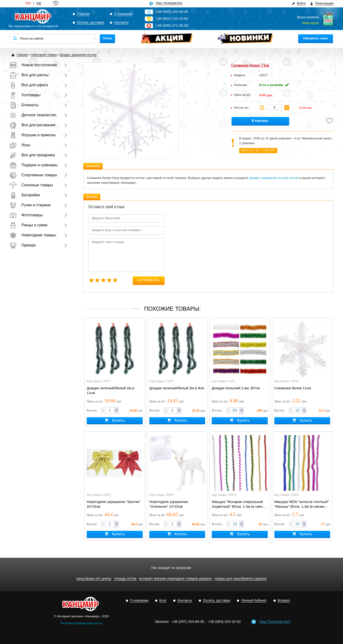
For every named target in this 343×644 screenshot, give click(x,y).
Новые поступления (33, 65)
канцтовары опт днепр (94, 579)
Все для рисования (32, 125)
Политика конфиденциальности (81, 623)
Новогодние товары (33, 235)
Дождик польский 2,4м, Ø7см (236, 388)
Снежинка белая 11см (293, 388)
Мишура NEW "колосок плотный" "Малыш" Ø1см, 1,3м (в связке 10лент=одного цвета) (302, 504)
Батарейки (25, 195)
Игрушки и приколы (33, 135)
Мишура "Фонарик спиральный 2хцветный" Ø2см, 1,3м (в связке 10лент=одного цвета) (239, 504)
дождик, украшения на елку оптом (274, 178)
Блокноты (24, 105)
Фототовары (26, 215)
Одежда (23, 245)
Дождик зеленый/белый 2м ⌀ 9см (177, 388)
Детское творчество (33, 115)
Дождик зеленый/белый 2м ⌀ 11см (111, 390)
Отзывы (92, 197)
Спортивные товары (33, 175)
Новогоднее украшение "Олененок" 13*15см (169, 504)
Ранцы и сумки (28, 225)
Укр (39, 3)
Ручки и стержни (30, 205)
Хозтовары (25, 95)
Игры (20, 145)
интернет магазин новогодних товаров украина (175, 579)
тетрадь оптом (125, 579)
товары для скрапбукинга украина (240, 579)
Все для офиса (29, 85)
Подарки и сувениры (34, 165)
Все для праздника (32, 155)
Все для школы (29, 75)
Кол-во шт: (242, 108)
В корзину (260, 121)
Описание (93, 166)
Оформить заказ (316, 38)
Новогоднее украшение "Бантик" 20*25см (114, 504)
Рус (28, 3)
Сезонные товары (31, 185)
